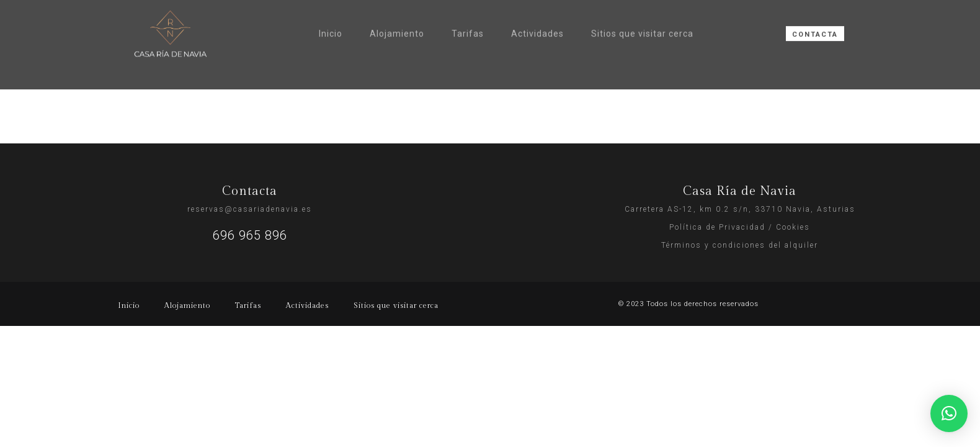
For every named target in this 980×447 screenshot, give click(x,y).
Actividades (537, 6)
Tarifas (468, 6)
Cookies (793, 227)
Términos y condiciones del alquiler (740, 245)
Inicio (331, 6)
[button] (949, 413)
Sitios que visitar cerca (642, 6)
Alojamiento (397, 6)
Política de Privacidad (717, 227)
